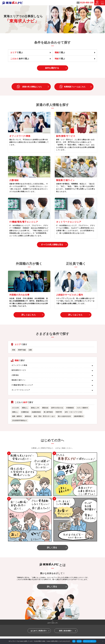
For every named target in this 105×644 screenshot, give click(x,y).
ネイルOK (16, 408)
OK (74, 641)
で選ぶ (17, 53)
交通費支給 (25, 412)
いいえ (79, 641)
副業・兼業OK (17, 416)
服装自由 (28, 416)
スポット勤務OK (82, 408)
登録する (97, 4)
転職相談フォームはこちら (75, 87)
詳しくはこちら (29, 315)
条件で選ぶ (20, 59)
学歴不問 (59, 412)
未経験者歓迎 (36, 412)
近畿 (30, 350)
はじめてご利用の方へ (39, 631)
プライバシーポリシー (90, 641)
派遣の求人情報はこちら (32, 87)
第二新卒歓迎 (48, 412)
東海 (14, 350)
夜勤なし (25, 408)
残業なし (15, 412)
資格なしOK (35, 408)
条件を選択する (52, 68)
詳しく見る (52, 548)
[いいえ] (103, 641)
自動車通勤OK (79, 416)
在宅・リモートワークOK (73, 412)
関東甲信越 (22, 350)
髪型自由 (45, 408)
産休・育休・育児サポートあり (44, 416)
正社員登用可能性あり (20, 420)
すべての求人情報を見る (52, 245)
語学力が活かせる (57, 408)
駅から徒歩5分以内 (64, 416)
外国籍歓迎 (70, 408)
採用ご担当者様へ (66, 631)
